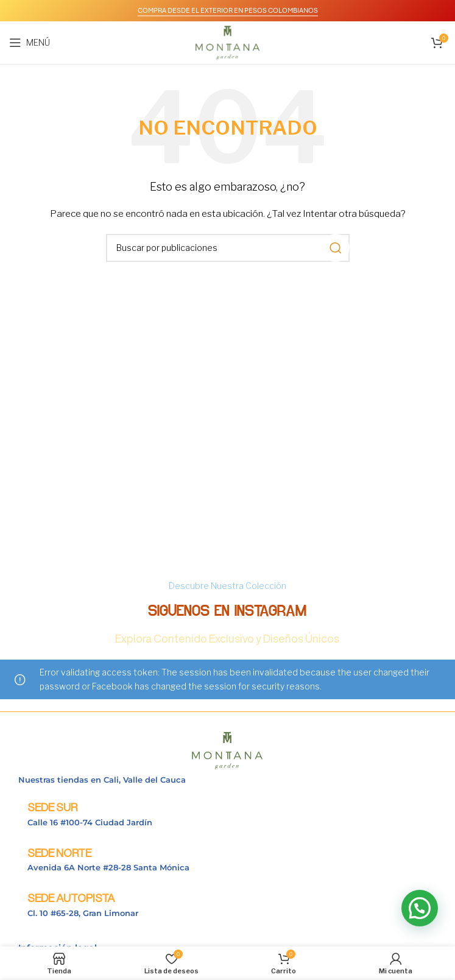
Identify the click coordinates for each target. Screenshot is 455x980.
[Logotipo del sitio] (227, 42)
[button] (420, 908)
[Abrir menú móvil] (30, 43)
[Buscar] (228, 248)
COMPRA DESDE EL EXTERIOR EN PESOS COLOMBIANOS (228, 10)
